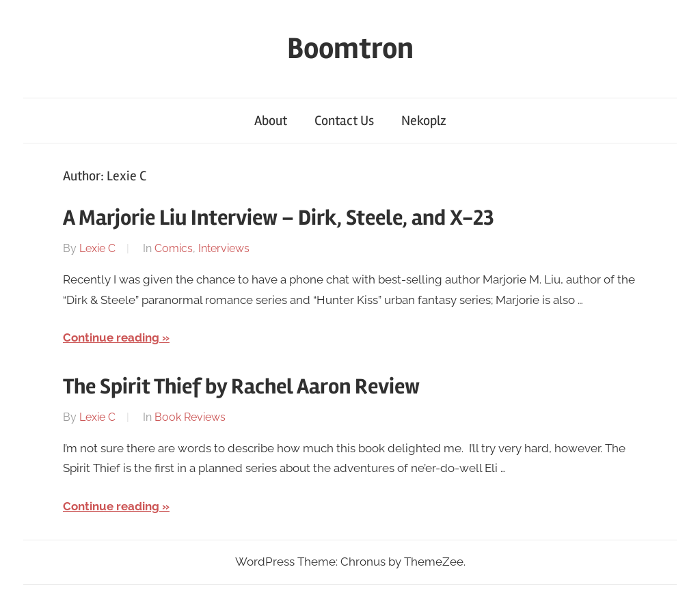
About (271, 121)
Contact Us (344, 121)
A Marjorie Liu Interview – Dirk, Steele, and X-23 (279, 218)
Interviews (224, 248)
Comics (174, 248)
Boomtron (350, 49)
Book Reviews (190, 417)
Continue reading (111, 337)
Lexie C (97, 248)
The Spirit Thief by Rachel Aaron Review (241, 386)
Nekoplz (424, 121)
